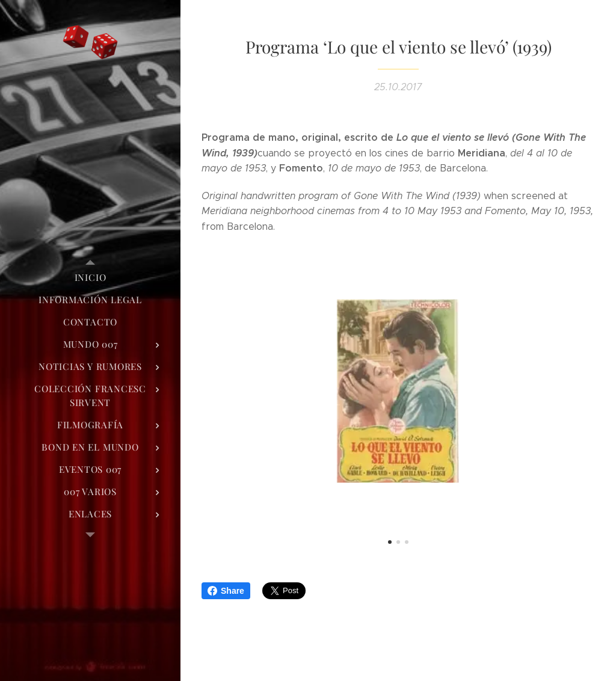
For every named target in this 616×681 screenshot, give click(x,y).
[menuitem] (90, 278)
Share (226, 591)
